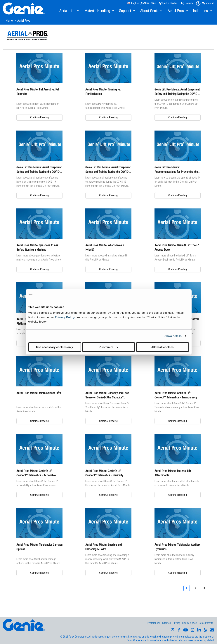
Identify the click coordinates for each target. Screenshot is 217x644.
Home (10, 21)
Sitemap (167, 623)
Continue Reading (39, 117)
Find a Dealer (168, 3)
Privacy (177, 623)
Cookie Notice (190, 623)
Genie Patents (206, 623)
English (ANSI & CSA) (142, 3)
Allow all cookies (163, 347)
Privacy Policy (65, 317)
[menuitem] (69, 11)
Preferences (154, 623)
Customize (109, 347)
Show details (173, 336)
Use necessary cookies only (55, 347)
